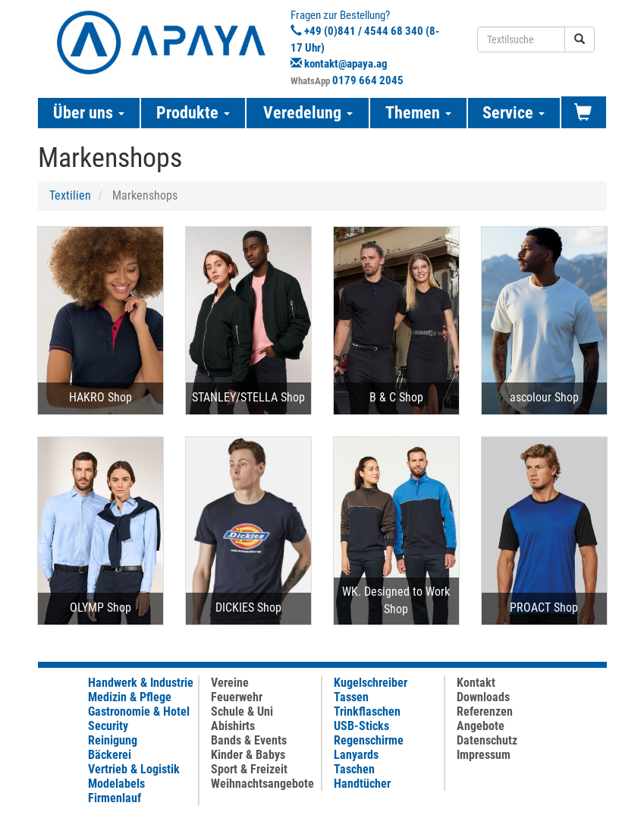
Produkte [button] (193, 113)
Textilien (70, 195)
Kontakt (476, 683)
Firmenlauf (115, 798)
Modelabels (116, 784)
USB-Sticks (361, 726)
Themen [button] (418, 113)
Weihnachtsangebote (262, 784)
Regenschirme (369, 740)
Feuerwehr (237, 697)
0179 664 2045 (368, 80)
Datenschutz (487, 740)
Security (108, 726)
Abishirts (233, 726)
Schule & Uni (242, 711)
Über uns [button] (89, 113)
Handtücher (362, 784)
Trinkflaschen (367, 711)
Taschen (354, 769)
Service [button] (514, 113)
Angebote (481, 726)
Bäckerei (110, 755)
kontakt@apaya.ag (346, 64)
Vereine (230, 683)
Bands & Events (249, 740)
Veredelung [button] (308, 113)
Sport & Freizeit (249, 769)
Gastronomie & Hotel (139, 711)
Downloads (483, 697)
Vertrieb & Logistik (134, 769)
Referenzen (485, 711)
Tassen (351, 697)
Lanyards (356, 755)
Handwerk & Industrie (141, 683)
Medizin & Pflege (130, 697)
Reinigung (113, 740)
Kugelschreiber (371, 683)
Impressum (484, 755)
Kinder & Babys (248, 755)
